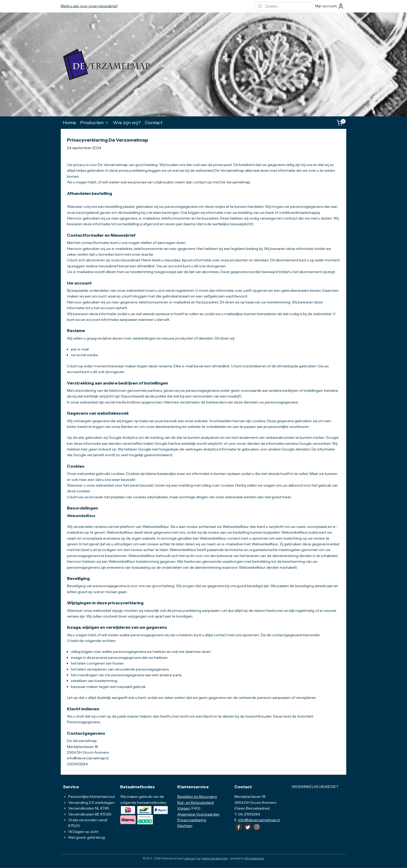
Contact (154, 122)
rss (198, 858)
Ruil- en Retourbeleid (195, 803)
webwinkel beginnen (215, 858)
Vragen (184, 808)
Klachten (185, 826)
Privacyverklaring (192, 820)
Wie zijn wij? (127, 122)
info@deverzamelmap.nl (259, 820)
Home (69, 122)
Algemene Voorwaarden (198, 814)
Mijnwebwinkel (254, 858)
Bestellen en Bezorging (197, 797)
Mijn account (330, 6)
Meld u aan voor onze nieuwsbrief (89, 6)
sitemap (189, 858)
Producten (94, 122)
